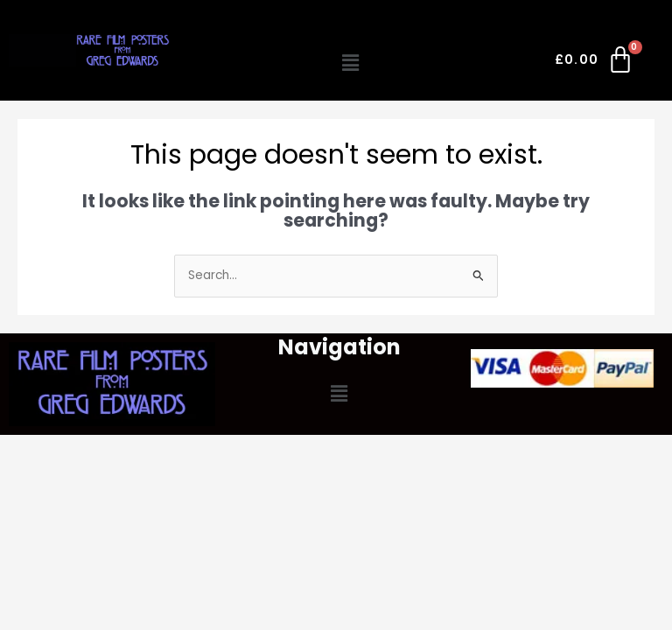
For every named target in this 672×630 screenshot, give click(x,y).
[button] (351, 63)
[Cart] (595, 63)
